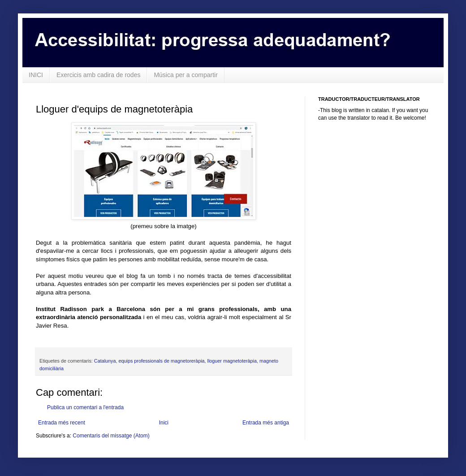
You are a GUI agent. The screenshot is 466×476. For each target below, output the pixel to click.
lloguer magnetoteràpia (232, 361)
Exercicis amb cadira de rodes (99, 75)
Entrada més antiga (266, 423)
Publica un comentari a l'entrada (85, 407)
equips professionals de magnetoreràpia (161, 361)
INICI (36, 75)
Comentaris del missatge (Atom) (111, 436)
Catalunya (105, 361)
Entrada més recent (62, 423)
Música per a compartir (186, 75)
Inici (164, 423)
